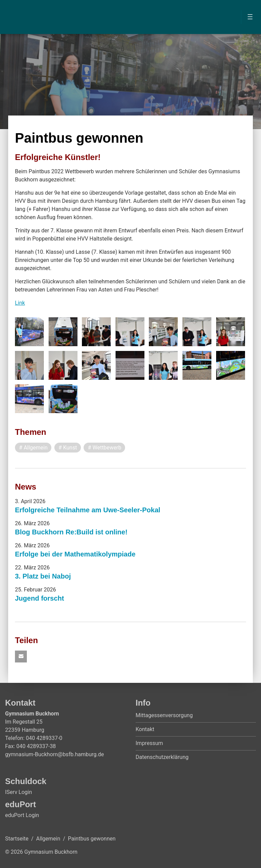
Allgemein (48, 839)
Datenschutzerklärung (162, 757)
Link (20, 303)
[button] (21, 657)
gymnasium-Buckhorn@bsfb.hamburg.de (55, 754)
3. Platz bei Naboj (43, 576)
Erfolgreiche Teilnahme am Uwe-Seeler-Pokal (88, 510)
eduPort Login (22, 815)
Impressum (149, 743)
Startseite (17, 839)
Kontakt (145, 729)
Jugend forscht (39, 598)
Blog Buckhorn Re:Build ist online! (71, 532)
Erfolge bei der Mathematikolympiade (75, 554)
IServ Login (19, 792)
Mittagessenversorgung (164, 715)
